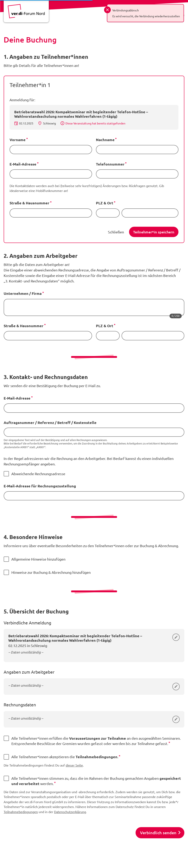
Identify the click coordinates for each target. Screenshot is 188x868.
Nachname (105, 140)
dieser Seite (74, 765)
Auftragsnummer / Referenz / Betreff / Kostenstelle (50, 422)
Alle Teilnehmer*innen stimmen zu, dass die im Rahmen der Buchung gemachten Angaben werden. (96, 781)
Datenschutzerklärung (70, 812)
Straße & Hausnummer (29, 203)
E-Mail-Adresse (23, 164)
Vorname (18, 140)
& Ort (108, 203)
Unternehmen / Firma (23, 293)
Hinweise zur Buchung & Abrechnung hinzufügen (51, 572)
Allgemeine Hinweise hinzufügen (38, 559)
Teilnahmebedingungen (21, 812)
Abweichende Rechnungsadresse (38, 474)
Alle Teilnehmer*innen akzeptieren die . (65, 757)
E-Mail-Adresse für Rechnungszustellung (40, 486)
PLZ (99, 203)
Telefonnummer (110, 164)
